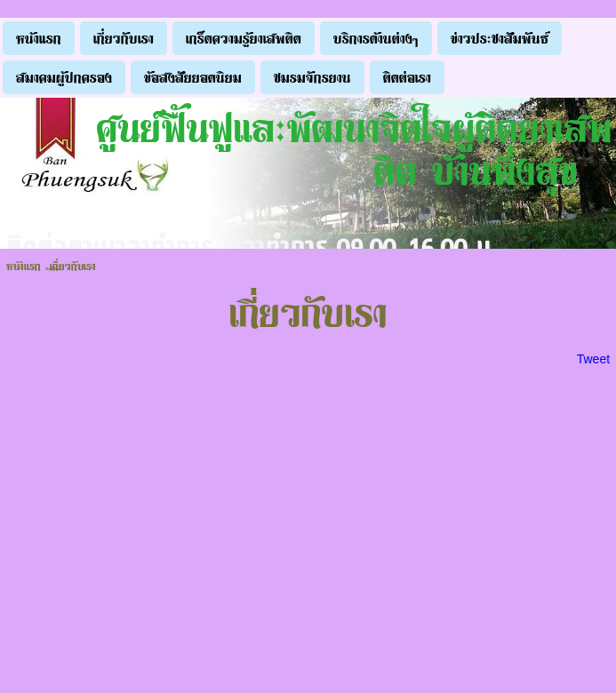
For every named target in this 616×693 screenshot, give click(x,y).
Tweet (593, 359)
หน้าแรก (24, 266)
